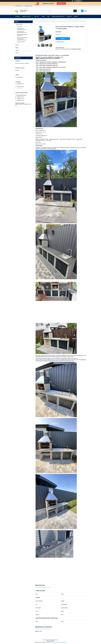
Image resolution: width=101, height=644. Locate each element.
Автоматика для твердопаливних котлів (22, 29)
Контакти (69, 16)
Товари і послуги (26, 16)
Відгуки (76, 16)
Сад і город (20, 26)
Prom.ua (57, 640)
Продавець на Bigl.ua (50, 641)
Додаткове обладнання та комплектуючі (22, 35)
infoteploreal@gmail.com (21, 95)
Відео (43, 16)
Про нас (36, 16)
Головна (17, 16)
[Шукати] (75, 11)
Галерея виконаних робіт (58, 16)
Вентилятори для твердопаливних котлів (22, 32)
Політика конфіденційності (61, 642)
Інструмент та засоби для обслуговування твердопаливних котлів (22, 39)
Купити (63, 39)
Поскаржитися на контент (51, 642)
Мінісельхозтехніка (21, 42)
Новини (17, 50)
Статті (17, 53)
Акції (48, 16)
